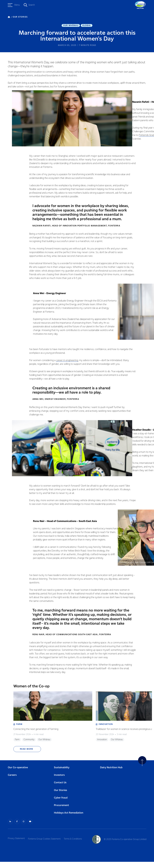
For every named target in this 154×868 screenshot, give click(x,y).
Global (87, 26)
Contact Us (60, 789)
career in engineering (65, 362)
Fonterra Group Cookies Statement (46, 845)
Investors (59, 782)
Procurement (61, 812)
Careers (12, 782)
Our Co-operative (18, 774)
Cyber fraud (61, 804)
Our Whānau (71, 26)
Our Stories (60, 797)
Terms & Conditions (77, 845)
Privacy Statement (16, 845)
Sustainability (62, 774)
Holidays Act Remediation (69, 820)
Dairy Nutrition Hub (111, 774)
